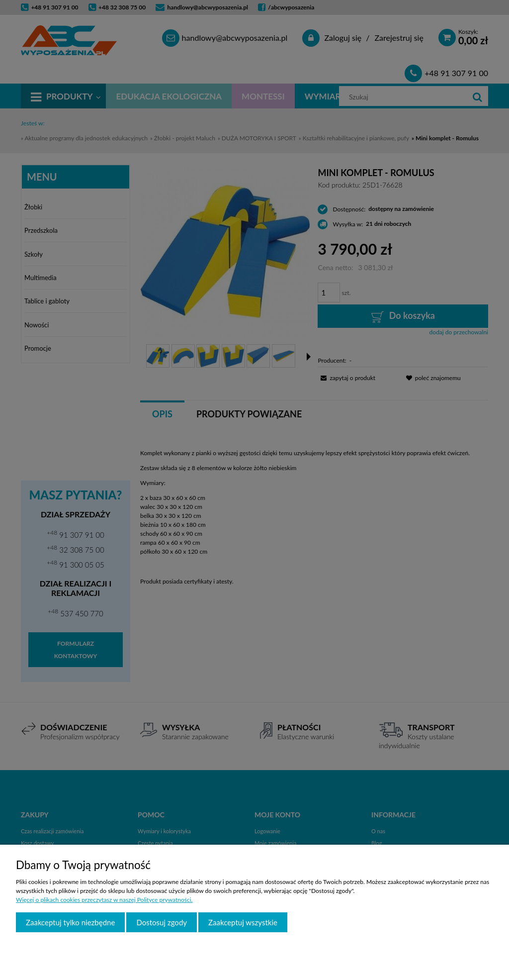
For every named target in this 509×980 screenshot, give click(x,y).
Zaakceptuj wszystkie (243, 922)
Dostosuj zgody (162, 922)
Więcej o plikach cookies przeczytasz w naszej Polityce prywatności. (104, 900)
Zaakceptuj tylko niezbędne (70, 922)
